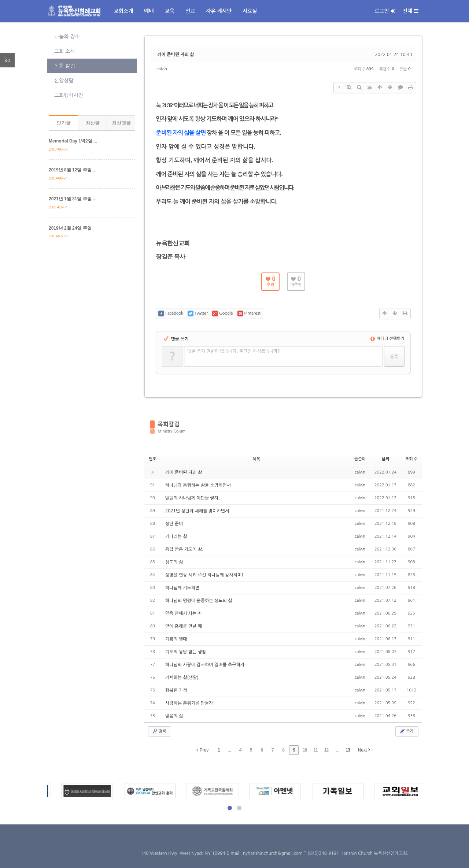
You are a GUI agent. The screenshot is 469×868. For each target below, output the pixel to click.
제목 (256, 459)
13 (348, 750)
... (230, 750)
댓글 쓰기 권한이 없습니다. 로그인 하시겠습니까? (234, 351)
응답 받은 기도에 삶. (184, 549)
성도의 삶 (174, 562)
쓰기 (406, 731)
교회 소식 (65, 51)
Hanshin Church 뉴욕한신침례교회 (374, 853)
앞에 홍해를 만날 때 (184, 626)
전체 (411, 11)
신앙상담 (64, 81)
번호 (153, 459)
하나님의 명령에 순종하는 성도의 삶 (199, 601)
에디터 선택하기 (387, 339)
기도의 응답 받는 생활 (186, 652)
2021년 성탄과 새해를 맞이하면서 (197, 511)
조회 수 (411, 459)
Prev (202, 750)
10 (305, 750)
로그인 (385, 11)
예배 (149, 11)
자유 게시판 (219, 11)
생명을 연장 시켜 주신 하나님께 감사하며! (204, 575)
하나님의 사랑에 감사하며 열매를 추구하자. (206, 665)
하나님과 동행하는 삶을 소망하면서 (198, 485)
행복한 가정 (176, 690)
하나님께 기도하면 (182, 588)
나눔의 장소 (67, 37)
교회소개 (124, 11)
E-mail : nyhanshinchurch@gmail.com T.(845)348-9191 (283, 853)
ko (8, 60)
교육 (170, 11)
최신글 (93, 123)
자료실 (250, 11)
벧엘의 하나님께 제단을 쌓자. (193, 498)
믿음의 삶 (174, 716)
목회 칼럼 (65, 66)
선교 (190, 11)
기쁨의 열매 (176, 639)
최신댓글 (121, 123)
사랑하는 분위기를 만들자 (189, 703)
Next (364, 750)
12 (326, 750)
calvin (162, 69)
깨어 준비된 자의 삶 (176, 55)
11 (315, 750)
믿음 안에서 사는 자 (184, 613)
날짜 (386, 459)
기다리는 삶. (177, 537)
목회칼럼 (169, 424)
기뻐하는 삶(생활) (182, 678)
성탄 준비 (174, 524)
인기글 (64, 123)
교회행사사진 (69, 95)
